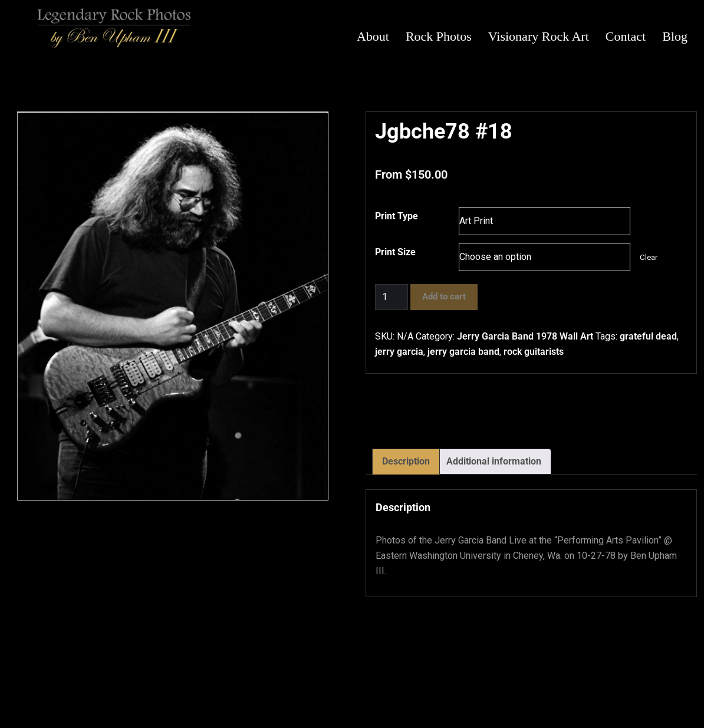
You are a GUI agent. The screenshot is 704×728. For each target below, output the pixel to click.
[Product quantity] (392, 297)
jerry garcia (399, 352)
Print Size (395, 252)
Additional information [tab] (494, 461)
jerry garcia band (463, 352)
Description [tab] (406, 461)
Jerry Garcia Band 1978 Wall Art (525, 336)
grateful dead (648, 336)
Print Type (397, 216)
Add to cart (444, 297)
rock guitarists (534, 352)
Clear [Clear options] (649, 257)
